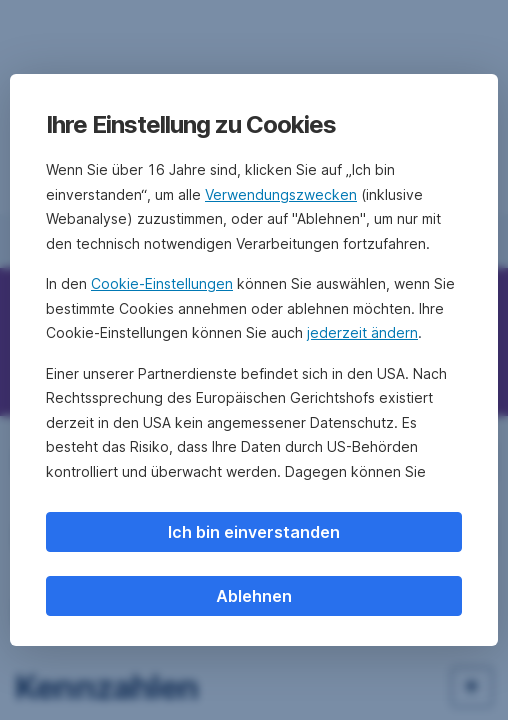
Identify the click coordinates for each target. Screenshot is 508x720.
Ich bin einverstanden (254, 532)
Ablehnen (254, 596)
